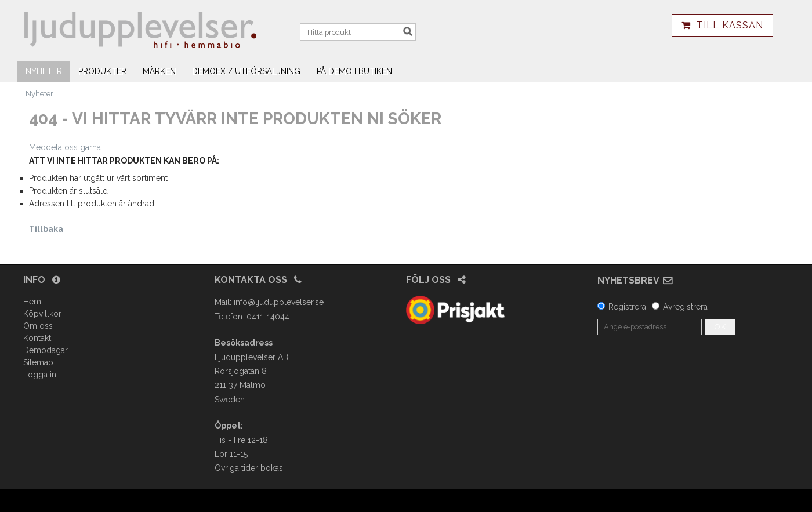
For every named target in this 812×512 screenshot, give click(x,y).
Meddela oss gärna (65, 147)
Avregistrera (685, 307)
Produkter (102, 71)
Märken (159, 71)
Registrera (627, 307)
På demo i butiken (354, 71)
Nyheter (44, 71)
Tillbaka (46, 229)
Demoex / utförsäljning (246, 71)
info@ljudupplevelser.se (279, 302)
